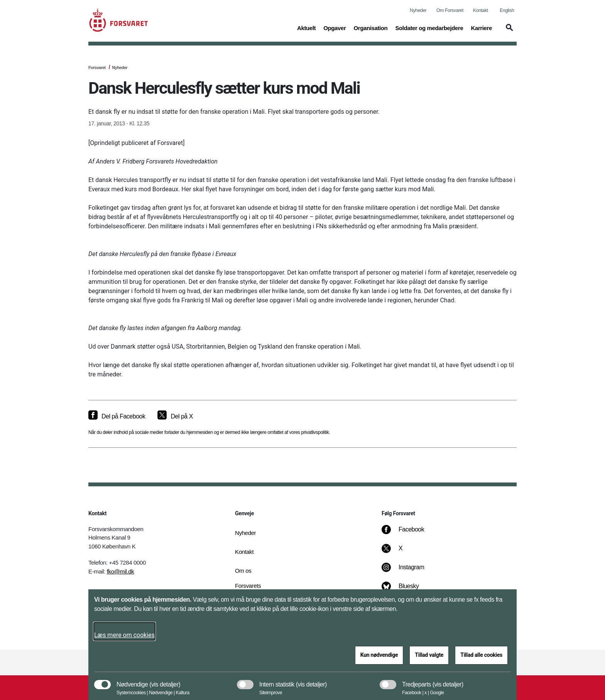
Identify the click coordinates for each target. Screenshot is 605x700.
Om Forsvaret (450, 10)
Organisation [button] (370, 27)
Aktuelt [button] (306, 27)
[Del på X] (175, 417)
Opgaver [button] (335, 27)
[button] (508, 31)
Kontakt (481, 10)
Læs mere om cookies (124, 635)
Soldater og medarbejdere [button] (429, 27)
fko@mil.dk (121, 571)
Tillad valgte (429, 655)
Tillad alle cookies (481, 655)
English (507, 10)
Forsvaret (97, 67)
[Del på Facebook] (117, 417)
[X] (401, 552)
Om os (243, 571)
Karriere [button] (481, 27)
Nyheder (418, 10)
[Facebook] (408, 533)
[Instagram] (408, 571)
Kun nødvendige (379, 655)
